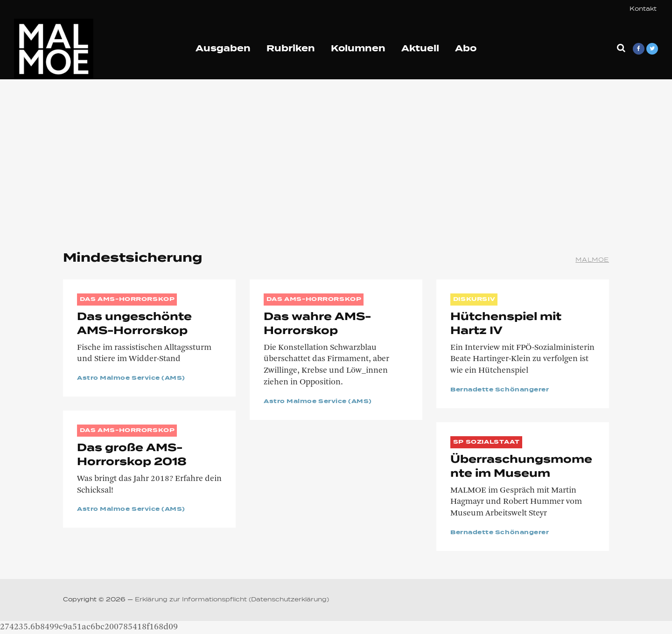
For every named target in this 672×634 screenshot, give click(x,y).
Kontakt (643, 9)
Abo (466, 49)
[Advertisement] (336, 159)
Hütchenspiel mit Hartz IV (506, 324)
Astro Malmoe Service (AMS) (131, 378)
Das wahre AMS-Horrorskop (317, 324)
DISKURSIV (474, 300)
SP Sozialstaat (486, 442)
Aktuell (420, 49)
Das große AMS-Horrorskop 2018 (132, 455)
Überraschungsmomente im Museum (521, 467)
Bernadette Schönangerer (500, 390)
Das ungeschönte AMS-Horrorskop (134, 324)
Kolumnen (358, 49)
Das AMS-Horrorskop (127, 300)
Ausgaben (223, 49)
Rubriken (291, 49)
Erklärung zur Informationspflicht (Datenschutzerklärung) (232, 600)
